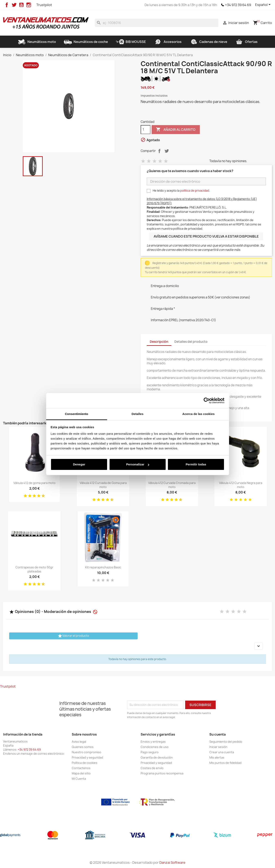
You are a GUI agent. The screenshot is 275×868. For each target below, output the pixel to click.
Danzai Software (172, 863)
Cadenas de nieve (208, 42)
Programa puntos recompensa (162, 773)
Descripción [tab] (159, 342)
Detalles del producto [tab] (191, 342)
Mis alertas (217, 757)
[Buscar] (157, 23)
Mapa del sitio (81, 773)
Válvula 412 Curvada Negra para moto (241, 485)
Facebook (7, 5)
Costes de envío (152, 768)
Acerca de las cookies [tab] (198, 414)
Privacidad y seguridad (87, 757)
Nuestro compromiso (86, 752)
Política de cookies (85, 763)
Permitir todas (196, 464)
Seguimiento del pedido (226, 742)
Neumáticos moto (37, 42)
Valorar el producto (73, 636)
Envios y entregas (153, 742)
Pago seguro (150, 752)
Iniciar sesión (218, 747)
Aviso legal (79, 742)
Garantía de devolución (157, 757)
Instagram (29, 5)
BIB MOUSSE (131, 42)
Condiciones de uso (155, 747)
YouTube (21, 5)
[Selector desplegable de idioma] (264, 5)
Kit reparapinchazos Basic (103, 567)
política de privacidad (195, 191)
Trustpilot (44, 5)
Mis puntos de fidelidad (225, 763)
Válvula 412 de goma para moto (34, 483)
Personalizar (138, 464)
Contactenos (81, 768)
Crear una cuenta (222, 752)
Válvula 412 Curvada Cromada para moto (172, 485)
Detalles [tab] (137, 414)
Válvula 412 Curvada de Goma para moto (103, 485)
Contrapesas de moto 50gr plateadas (34, 569)
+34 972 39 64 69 (238, 5)
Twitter (14, 5)
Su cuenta (218, 734)
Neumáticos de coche (86, 42)
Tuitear (167, 151)
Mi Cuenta (79, 779)
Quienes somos (83, 747)
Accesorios (168, 42)
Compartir (159, 151)
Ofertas (246, 42)
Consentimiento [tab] (77, 414)
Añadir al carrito (176, 130)
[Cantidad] (146, 130)
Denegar (79, 464)
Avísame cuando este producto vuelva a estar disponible (206, 236)
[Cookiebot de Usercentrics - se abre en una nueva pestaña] (207, 401)
